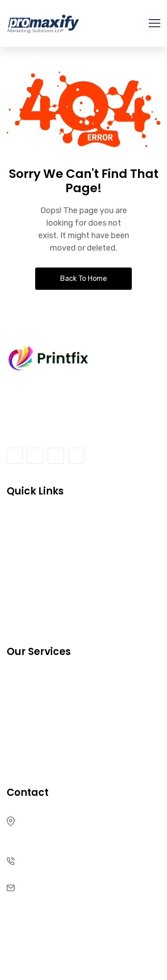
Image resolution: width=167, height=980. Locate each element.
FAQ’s (18, 539)
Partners (23, 719)
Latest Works (32, 699)
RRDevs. (100, 946)
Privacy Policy (33, 739)
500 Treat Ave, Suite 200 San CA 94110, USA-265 (77, 827)
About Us (25, 519)
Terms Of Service (41, 558)
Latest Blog (29, 617)
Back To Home (83, 278)
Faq (14, 758)
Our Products (33, 680)
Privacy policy (34, 578)
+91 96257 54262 (53, 860)
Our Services (32, 598)
